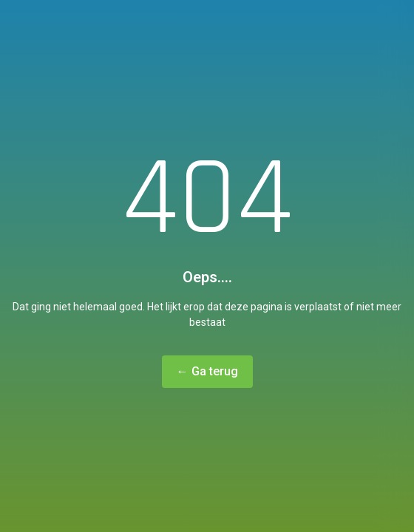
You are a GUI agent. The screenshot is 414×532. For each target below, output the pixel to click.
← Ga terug (207, 371)
